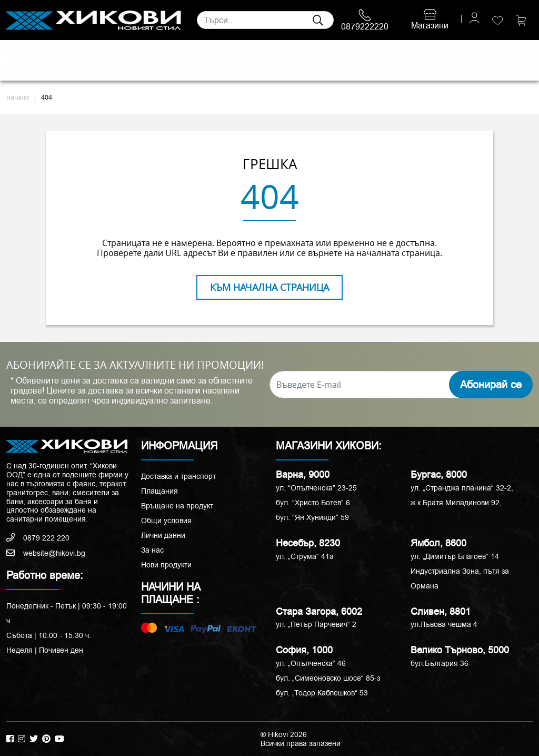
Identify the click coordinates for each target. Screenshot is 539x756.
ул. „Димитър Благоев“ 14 (455, 556)
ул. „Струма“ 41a (305, 556)
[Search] (265, 20)
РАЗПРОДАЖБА (430, 61)
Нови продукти (166, 565)
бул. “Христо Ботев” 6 (313, 503)
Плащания (159, 491)
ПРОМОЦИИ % (496, 60)
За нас (152, 550)
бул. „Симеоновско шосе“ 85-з (328, 678)
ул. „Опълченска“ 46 (311, 663)
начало (18, 97)
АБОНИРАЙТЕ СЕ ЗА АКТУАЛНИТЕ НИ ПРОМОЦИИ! (135, 365)
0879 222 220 (38, 538)
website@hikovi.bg (46, 553)
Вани (317, 61)
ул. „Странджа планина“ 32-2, (462, 488)
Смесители (157, 61)
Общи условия (166, 521)
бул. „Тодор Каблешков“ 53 (322, 693)
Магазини (430, 21)
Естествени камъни (54, 60)
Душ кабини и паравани (253, 60)
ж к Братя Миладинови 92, (456, 503)
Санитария (117, 61)
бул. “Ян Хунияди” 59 (312, 517)
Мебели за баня (196, 60)
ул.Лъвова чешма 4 (444, 624)
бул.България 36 (440, 663)
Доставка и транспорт (178, 476)
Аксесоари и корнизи (348, 60)
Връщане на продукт (177, 506)
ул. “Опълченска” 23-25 (316, 488)
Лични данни (163, 535)
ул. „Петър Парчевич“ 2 (316, 624)
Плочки (20, 61)
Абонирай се (491, 385)
